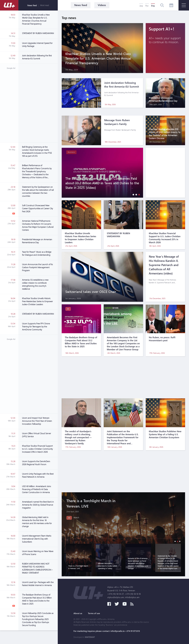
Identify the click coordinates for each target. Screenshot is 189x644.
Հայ (141, 6)
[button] (133, 195)
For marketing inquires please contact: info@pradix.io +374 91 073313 (107, 631)
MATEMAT (90, 637)
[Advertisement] (38, 103)
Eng (153, 6)
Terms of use (94, 613)
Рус (147, 6)
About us (78, 613)
